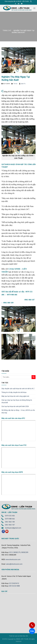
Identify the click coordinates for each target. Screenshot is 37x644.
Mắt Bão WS (24, 636)
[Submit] (34, 377)
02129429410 (14, 583)
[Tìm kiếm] (31, 1)
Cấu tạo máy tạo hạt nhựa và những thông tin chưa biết (17, 401)
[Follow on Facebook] (15, 4)
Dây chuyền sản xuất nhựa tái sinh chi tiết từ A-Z (18, 389)
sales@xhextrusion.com (14, 564)
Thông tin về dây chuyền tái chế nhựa (14, 392)
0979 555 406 (10, 516)
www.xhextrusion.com (13, 559)
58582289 (25, 552)
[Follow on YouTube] (22, 4)
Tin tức (15, 84)
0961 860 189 (10, 522)
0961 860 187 (10, 525)
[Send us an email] (19, 4)
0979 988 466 (10, 519)
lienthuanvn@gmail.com (13, 528)
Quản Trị (23, 84)
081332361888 (14, 586)
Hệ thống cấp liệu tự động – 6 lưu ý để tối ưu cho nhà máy (18, 411)
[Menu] (34, 8)
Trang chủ (7, 31)
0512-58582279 (15, 552)
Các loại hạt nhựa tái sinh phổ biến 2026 (15, 406)
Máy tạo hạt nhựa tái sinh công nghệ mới (15, 396)
